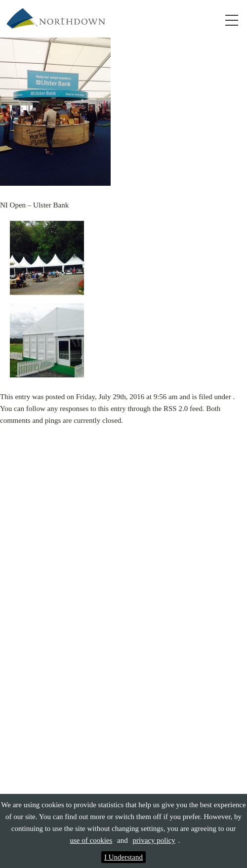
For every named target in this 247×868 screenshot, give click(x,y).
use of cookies (91, 840)
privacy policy (154, 840)
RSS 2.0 (176, 409)
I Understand (123, 857)
